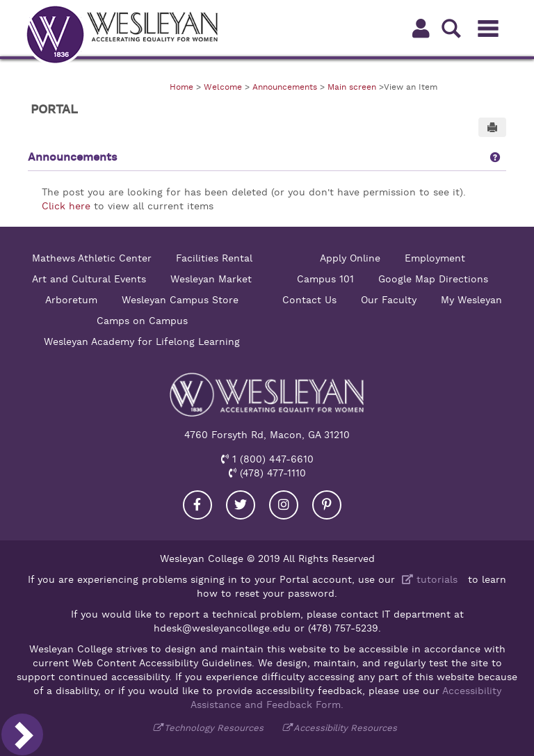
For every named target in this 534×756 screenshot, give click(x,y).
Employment (435, 258)
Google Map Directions (433, 279)
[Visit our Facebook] (197, 505)
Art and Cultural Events (89, 279)
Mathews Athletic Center (92, 258)
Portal (54, 109)
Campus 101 (325, 279)
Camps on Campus (142, 321)
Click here (66, 206)
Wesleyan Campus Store (180, 300)
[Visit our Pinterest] (327, 505)
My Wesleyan (471, 300)
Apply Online (350, 258)
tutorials (428, 579)
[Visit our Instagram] (284, 505)
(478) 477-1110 (271, 473)
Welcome (223, 87)
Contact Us (309, 300)
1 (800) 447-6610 (271, 459)
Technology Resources (214, 728)
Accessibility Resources (345, 728)
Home (181, 87)
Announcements (285, 87)
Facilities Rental (214, 258)
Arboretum (71, 300)
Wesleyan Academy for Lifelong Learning (142, 341)
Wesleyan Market (211, 279)
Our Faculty (389, 300)
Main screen (352, 87)
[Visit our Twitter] (241, 505)
